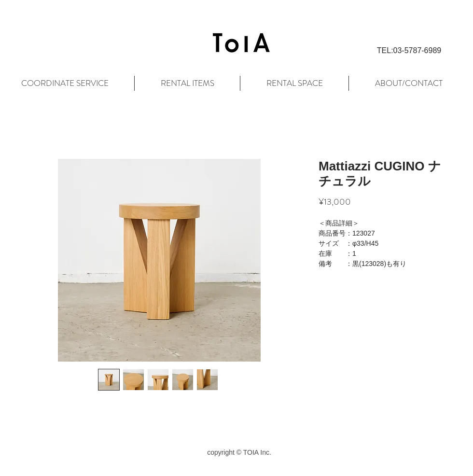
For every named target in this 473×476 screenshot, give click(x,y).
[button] (409, 51)
